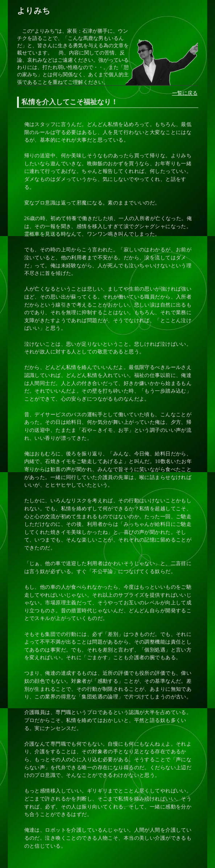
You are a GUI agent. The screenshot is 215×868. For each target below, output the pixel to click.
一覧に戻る (185, 93)
